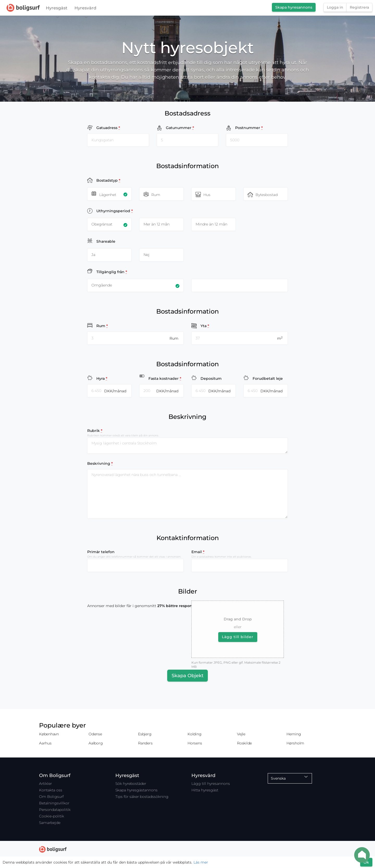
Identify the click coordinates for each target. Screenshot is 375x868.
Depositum (211, 378)
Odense (95, 734)
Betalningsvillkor (54, 803)
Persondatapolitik (55, 810)
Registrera (359, 7)
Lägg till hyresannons (211, 784)
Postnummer (249, 128)
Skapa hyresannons (294, 7)
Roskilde (244, 743)
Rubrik (95, 431)
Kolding (194, 734)
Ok (366, 862)
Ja (93, 255)
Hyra (102, 378)
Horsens (195, 743)
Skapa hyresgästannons (136, 790)
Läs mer (201, 862)
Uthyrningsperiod (115, 211)
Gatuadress (108, 128)
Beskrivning (100, 463)
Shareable (106, 241)
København (49, 734)
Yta (205, 326)
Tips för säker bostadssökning (142, 797)
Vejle (241, 734)
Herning (294, 734)
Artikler (45, 784)
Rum (102, 326)
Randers (145, 743)
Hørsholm (295, 743)
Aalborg (96, 743)
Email (198, 552)
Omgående (102, 285)
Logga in (335, 7)
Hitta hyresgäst (205, 790)
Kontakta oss (51, 790)
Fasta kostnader (165, 378)
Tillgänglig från (112, 272)
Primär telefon (101, 552)
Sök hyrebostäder (131, 784)
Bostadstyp (108, 180)
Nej (146, 255)
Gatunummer (180, 128)
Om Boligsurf (51, 797)
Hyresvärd (85, 9)
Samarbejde (50, 823)
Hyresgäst (57, 9)
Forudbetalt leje (268, 378)
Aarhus (45, 743)
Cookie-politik (52, 816)
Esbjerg (145, 734)
